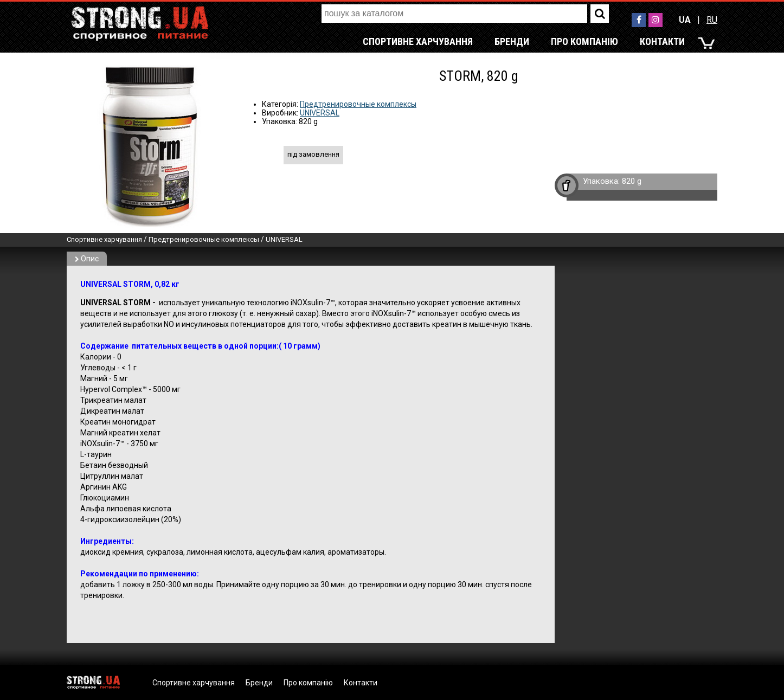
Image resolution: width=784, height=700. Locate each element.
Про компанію (584, 41)
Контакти (662, 41)
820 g (632, 181)
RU (712, 20)
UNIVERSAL (320, 113)
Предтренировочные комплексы (358, 104)
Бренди (512, 41)
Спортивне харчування (418, 41)
